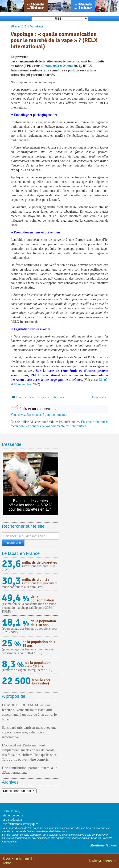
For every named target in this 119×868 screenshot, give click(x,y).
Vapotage (37, 26)
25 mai (68, 66)
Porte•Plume (11, 811)
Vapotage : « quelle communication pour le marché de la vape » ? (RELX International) (54, 40)
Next (51, 479)
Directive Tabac (26, 397)
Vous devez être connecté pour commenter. (39, 415)
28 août (103, 380)
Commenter (99, 397)
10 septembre (23, 384)
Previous (10, 479)
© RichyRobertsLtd (103, 861)
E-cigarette (43, 397)
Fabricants (57, 397)
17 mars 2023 (50, 66)
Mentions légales (104, 845)
